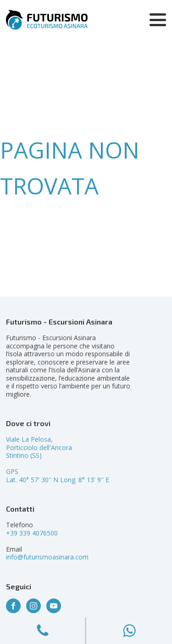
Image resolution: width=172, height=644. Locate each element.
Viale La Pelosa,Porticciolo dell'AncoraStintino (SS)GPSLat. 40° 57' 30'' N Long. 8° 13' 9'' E (58, 459)
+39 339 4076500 (32, 533)
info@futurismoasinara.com (47, 557)
